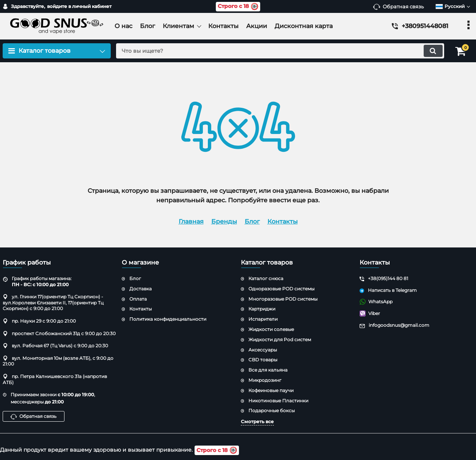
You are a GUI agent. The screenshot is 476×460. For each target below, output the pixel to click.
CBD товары (263, 360)
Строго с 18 (238, 7)
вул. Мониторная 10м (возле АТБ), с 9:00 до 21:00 (58, 361)
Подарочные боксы (272, 410)
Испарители (263, 319)
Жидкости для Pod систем (280, 339)
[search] (279, 51)
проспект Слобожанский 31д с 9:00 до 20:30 (59, 333)
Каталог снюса (266, 278)
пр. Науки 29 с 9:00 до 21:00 (39, 321)
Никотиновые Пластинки (278, 401)
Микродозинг (265, 380)
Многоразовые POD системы (283, 299)
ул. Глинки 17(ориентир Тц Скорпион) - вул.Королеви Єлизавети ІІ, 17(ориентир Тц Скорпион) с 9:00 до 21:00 (53, 302)
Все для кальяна (268, 370)
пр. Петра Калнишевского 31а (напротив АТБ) (55, 379)
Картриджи (262, 309)
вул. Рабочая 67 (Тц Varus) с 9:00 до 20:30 (55, 346)
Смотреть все (257, 421)
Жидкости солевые (271, 329)
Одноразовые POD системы (281, 289)
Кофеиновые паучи (271, 390)
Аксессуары (263, 350)
